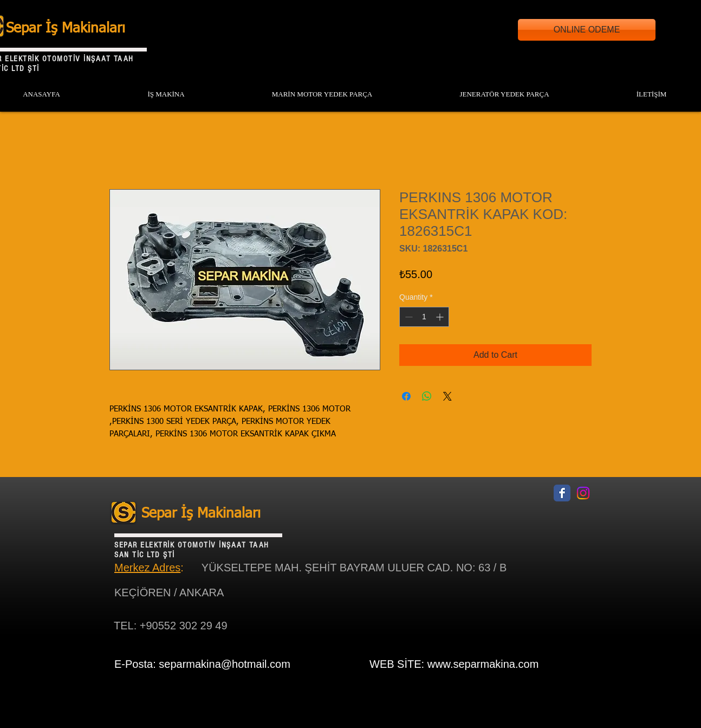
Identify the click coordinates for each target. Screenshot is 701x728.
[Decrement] (408, 317)
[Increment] (441, 317)
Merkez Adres (147, 568)
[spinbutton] (424, 317)
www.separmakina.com (483, 664)
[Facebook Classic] (562, 493)
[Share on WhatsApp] (427, 396)
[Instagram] (583, 493)
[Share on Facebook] (406, 396)
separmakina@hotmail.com (225, 664)
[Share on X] (447, 396)
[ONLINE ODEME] (587, 30)
